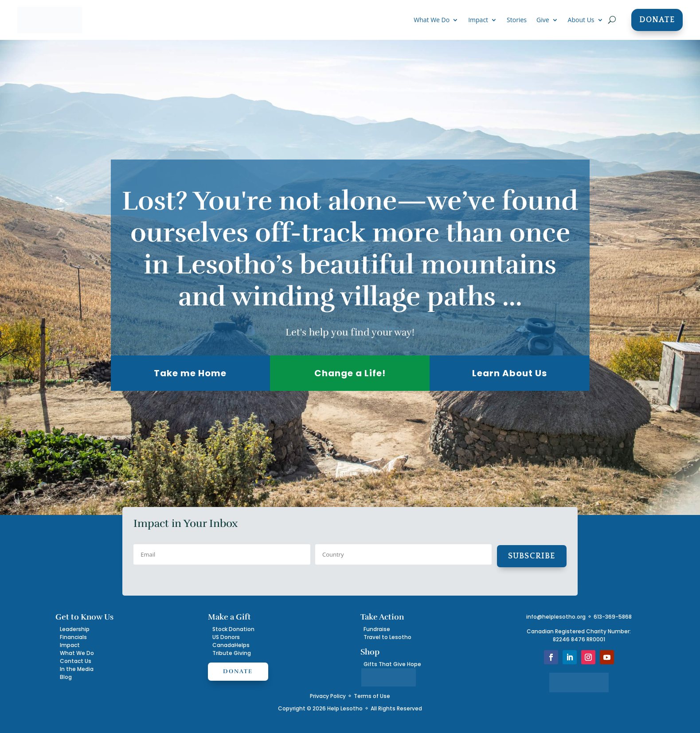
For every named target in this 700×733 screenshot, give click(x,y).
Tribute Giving (232, 653)
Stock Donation (233, 629)
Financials (73, 637)
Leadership (75, 629)
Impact (478, 20)
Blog (66, 677)
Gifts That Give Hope (392, 664)
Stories (517, 20)
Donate (657, 20)
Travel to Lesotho (387, 637)
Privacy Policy (328, 696)
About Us (581, 20)
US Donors (226, 637)
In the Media (77, 669)
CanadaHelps (231, 645)
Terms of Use (372, 696)
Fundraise (377, 629)
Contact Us (76, 661)
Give (543, 20)
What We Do (432, 20)
